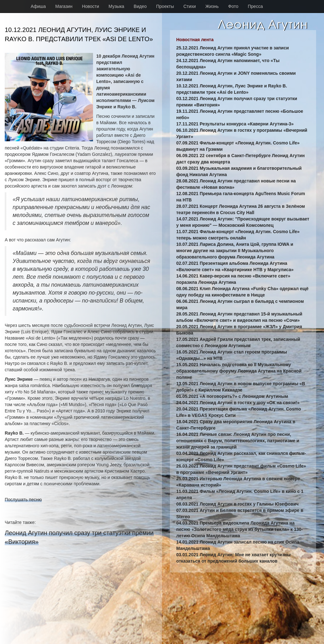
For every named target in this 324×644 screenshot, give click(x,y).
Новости (90, 6)
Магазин (64, 6)
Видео (140, 6)
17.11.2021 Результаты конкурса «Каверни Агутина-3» (235, 124)
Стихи (190, 6)
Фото (233, 6)
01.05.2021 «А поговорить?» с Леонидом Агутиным (232, 396)
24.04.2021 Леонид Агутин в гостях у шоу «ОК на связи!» (238, 403)
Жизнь (212, 6)
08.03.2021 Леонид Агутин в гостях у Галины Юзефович (237, 504)
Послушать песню (23, 500)
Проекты (165, 6)
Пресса (255, 6)
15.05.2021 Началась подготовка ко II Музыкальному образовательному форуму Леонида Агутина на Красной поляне (239, 371)
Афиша (38, 6)
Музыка (116, 6)
